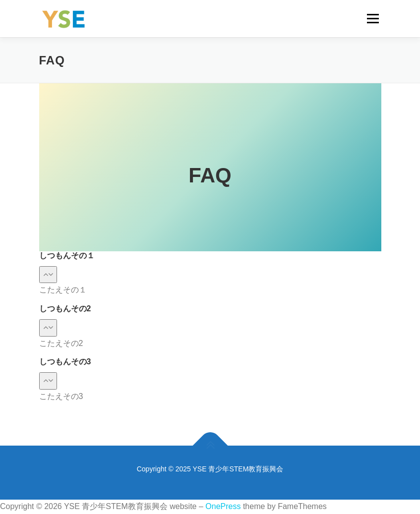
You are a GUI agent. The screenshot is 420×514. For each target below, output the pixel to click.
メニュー (373, 19)
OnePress (223, 506)
